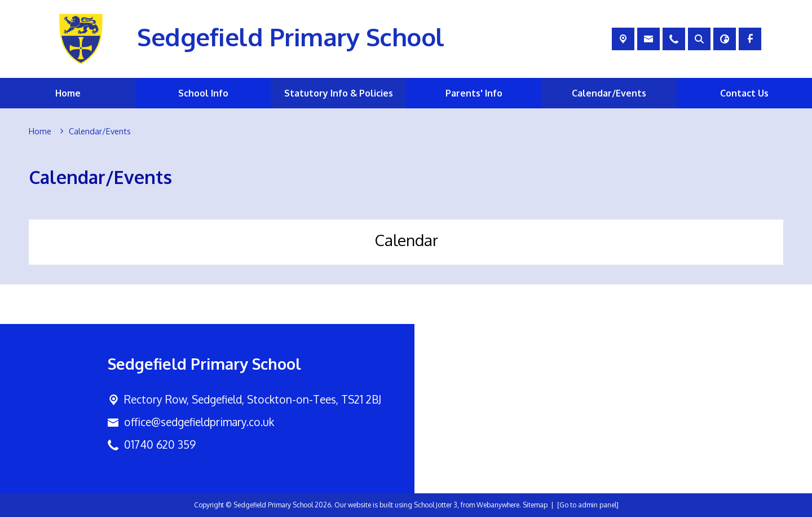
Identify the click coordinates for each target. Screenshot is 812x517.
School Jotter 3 (436, 505)
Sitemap (535, 505)
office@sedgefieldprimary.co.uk (199, 422)
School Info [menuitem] (203, 93)
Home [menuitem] (68, 93)
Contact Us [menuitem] (744, 93)
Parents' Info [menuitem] (474, 93)
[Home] (40, 132)
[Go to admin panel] (588, 505)
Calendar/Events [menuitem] (609, 93)
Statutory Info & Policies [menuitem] (339, 93)
